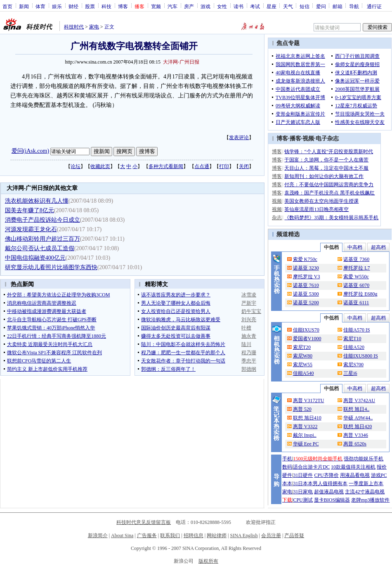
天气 (288, 6)
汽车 (172, 6)
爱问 (321, 6)
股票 (90, 6)
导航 (354, 6)
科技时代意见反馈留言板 (144, 522)
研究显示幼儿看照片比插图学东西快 (51, 267)
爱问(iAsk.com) (30, 151)
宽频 (156, 6)
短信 (305, 6)
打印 (224, 166)
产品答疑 (294, 535)
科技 (106, 6)
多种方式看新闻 (166, 166)
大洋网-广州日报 (181, 62)
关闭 (244, 166)
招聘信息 (194, 535)
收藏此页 (100, 166)
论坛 (76, 166)
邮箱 (338, 6)
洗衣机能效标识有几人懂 (37, 201)
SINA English (244, 535)
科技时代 (74, 27)
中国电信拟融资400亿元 (35, 258)
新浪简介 (98, 535)
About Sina (122, 535)
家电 (94, 27)
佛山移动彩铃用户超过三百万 (43, 239)
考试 (255, 6)
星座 (272, 6)
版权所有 (208, 561)
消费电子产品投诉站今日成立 (43, 220)
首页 (7, 6)
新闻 (24, 6)
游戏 (205, 6)
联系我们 (170, 535)
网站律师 (217, 535)
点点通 (202, 166)
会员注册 (271, 535)
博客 (123, 6)
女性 (222, 6)
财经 (73, 6)
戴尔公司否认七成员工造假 (40, 248)
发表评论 (239, 137)
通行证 (374, 6)
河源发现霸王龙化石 (31, 229)
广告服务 (147, 535)
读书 (239, 6)
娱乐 (57, 6)
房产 (189, 6)
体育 (40, 6)
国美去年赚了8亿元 (30, 210)
